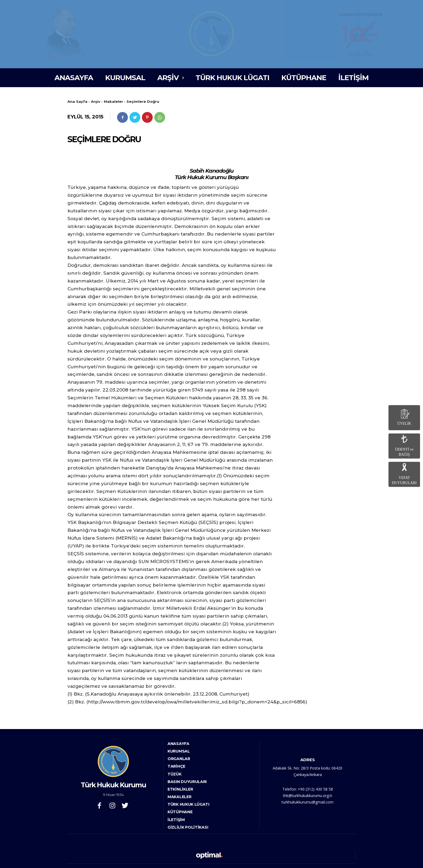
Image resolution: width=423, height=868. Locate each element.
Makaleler (113, 101)
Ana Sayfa (77, 101)
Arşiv (96, 101)
